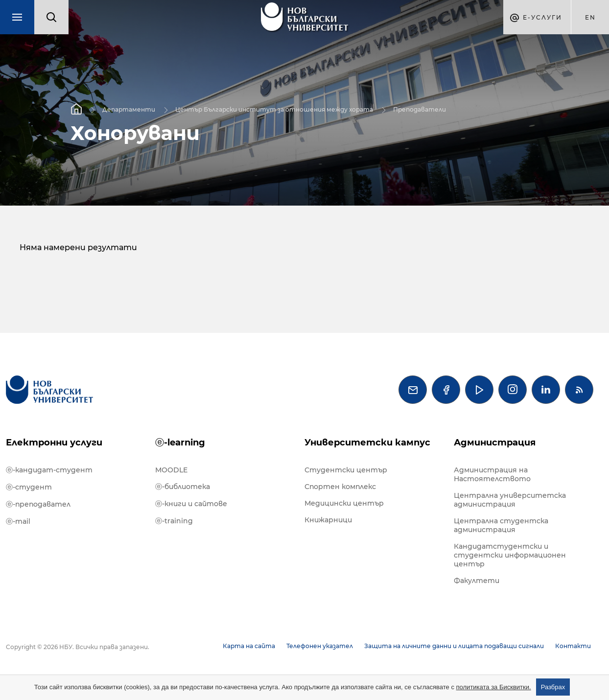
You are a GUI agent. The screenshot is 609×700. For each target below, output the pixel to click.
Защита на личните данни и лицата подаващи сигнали (454, 646)
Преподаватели (420, 109)
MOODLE (171, 470)
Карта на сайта (249, 646)
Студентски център (346, 470)
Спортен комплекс (340, 487)
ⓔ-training (174, 521)
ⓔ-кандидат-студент (49, 470)
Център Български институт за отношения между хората (274, 109)
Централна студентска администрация (501, 525)
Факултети (477, 581)
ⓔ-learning (180, 443)
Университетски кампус (367, 443)
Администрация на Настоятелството (492, 474)
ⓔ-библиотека (183, 487)
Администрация (495, 443)
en (590, 17)
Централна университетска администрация (510, 500)
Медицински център (344, 503)
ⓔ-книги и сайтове (191, 504)
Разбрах (553, 687)
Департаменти (129, 109)
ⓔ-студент (29, 487)
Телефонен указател (320, 646)
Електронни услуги (54, 443)
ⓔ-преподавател (38, 504)
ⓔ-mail (18, 521)
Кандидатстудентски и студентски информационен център (510, 555)
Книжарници (328, 520)
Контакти (573, 646)
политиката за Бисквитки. (494, 687)
